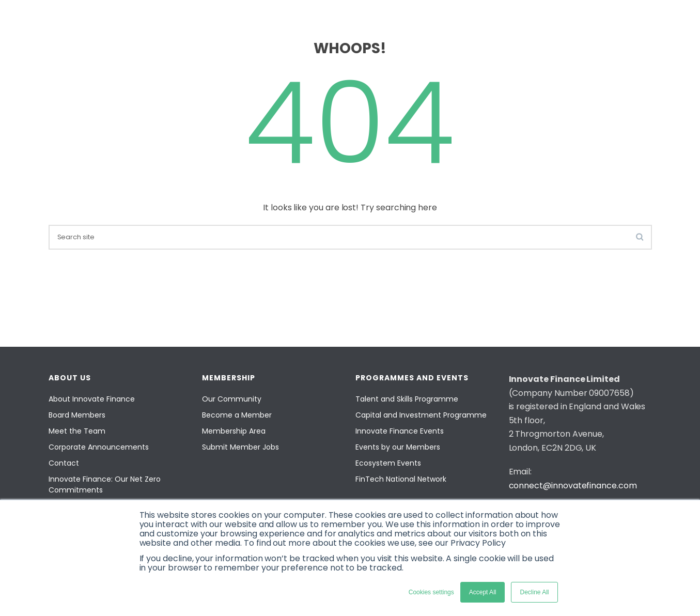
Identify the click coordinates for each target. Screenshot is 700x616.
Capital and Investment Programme (421, 415)
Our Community (232, 399)
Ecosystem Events (388, 463)
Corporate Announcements (99, 447)
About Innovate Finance (92, 399)
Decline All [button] (534, 592)
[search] (350, 237)
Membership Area (234, 431)
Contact (64, 463)
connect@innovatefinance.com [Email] (573, 486)
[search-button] (640, 237)
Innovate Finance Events (400, 431)
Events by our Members (398, 447)
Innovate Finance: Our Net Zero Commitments (105, 484)
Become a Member (237, 415)
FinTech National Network (401, 479)
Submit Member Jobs (240, 447)
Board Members (77, 415)
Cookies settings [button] (431, 592)
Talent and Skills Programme (407, 399)
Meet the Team (77, 431)
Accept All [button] (483, 592)
